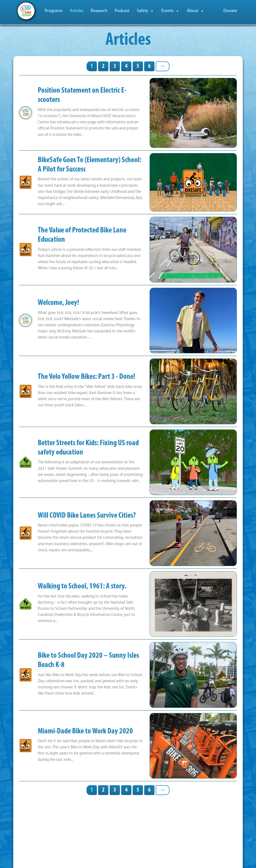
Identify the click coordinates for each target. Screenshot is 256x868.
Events (170, 11)
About (196, 11)
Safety (145, 11)
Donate (230, 11)
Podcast (122, 11)
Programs (54, 11)
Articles (77, 11)
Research (99, 11)
